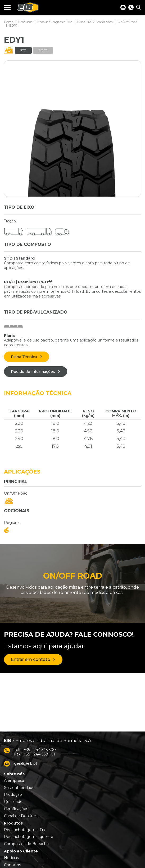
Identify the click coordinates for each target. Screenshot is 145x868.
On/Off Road (127, 22)
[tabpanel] (72, 129)
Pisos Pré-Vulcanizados (95, 22)
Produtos (25, 22)
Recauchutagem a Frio (55, 22)
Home (9, 22)
